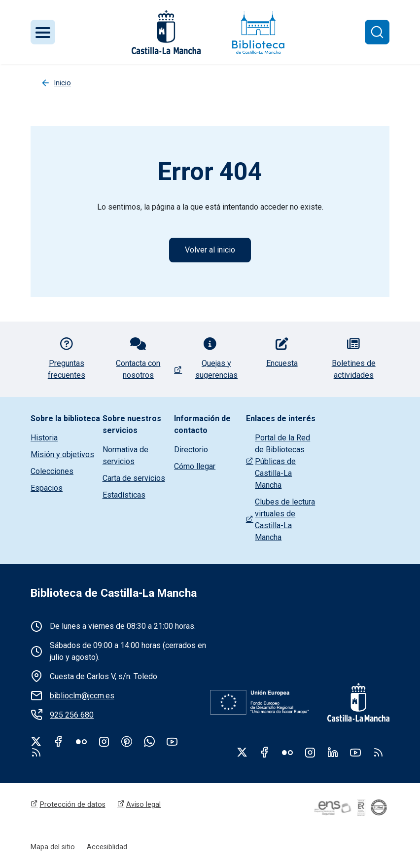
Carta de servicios (134, 478)
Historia (44, 438)
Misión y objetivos (62, 454)
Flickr (81, 741)
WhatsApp (149, 741)
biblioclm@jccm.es (82, 696)
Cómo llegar (195, 466)
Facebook (59, 741)
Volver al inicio (210, 250)
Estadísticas (124, 495)
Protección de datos (73, 804)
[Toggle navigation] (43, 32)
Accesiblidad (107, 847)
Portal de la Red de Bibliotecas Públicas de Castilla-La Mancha (282, 461)
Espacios (47, 488)
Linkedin (333, 752)
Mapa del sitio (53, 847)
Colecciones (52, 471)
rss (36, 752)
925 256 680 (72, 715)
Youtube (172, 741)
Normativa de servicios (125, 455)
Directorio (191, 450)
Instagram (104, 741)
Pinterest (127, 741)
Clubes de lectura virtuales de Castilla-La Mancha (285, 520)
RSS (378, 752)
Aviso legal (143, 804)
